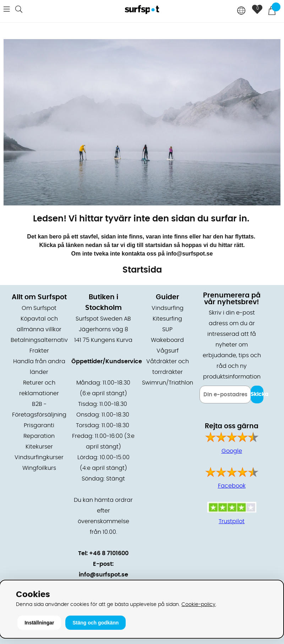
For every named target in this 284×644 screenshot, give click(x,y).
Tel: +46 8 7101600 (103, 553)
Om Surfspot (39, 308)
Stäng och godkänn (95, 623)
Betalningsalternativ (39, 340)
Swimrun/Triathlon (168, 383)
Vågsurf (168, 351)
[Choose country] (241, 11)
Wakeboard (167, 340)
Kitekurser (39, 447)
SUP (167, 329)
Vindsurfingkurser (39, 457)
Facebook (232, 486)
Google (232, 451)
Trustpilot (232, 521)
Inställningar (39, 623)
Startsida (142, 270)
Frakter (39, 351)
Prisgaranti (39, 425)
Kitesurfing (167, 319)
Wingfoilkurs (39, 468)
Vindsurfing (168, 308)
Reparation (39, 436)
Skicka (257, 394)
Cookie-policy (198, 604)
